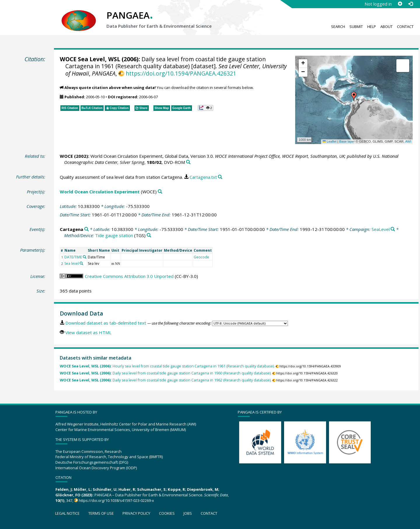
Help (372, 27)
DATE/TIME (73, 257)
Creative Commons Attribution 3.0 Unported (129, 276)
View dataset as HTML (88, 332)
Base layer (347, 141)
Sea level (72, 263)
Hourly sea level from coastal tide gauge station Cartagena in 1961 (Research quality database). (167, 366)
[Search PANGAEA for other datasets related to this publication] (188, 162)
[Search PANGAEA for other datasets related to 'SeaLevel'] (393, 229)
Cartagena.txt (203, 177)
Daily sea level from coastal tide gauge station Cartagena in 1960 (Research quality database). (166, 373)
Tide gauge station (114, 235)
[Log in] (410, 4)
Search (338, 27)
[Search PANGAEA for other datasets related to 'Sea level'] (81, 263)
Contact (405, 27)
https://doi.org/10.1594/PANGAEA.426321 (181, 73)
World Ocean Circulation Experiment (100, 192)
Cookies (167, 513)
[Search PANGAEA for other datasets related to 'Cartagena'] (86, 229)
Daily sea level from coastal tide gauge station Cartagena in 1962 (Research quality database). (166, 380)
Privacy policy (136, 513)
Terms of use (101, 513)
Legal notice (67, 513)
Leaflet (330, 141)
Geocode (201, 257)
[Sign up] (400, 4)
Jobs (188, 513)
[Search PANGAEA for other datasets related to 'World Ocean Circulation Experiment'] (160, 192)
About (386, 27)
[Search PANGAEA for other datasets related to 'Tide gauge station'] (149, 235)
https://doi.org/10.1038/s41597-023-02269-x (116, 500)
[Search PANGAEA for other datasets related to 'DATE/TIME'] (85, 257)
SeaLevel (381, 229)
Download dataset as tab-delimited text (106, 323)
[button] (354, 97)
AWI (408, 141)
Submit (356, 27)
